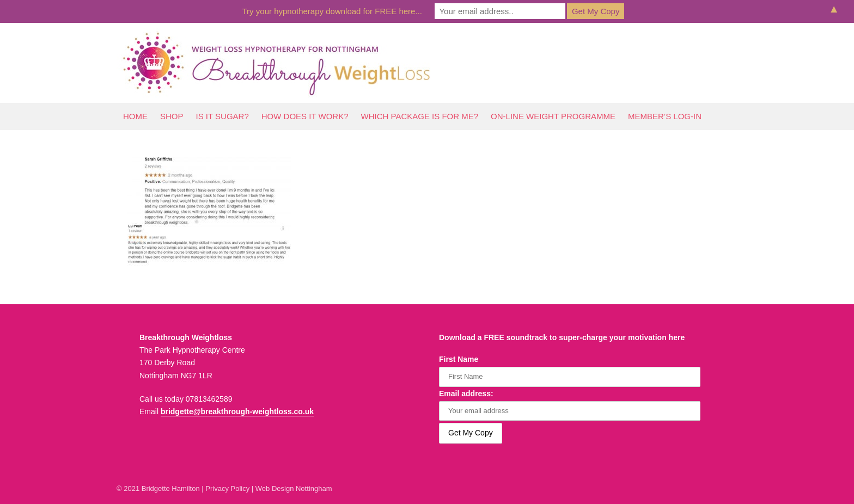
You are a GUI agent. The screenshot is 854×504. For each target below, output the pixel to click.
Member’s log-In (665, 116)
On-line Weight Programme (553, 116)
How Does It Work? (305, 116)
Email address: (466, 394)
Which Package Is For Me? (420, 116)
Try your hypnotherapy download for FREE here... (332, 11)
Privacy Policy (227, 488)
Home (135, 116)
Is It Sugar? (222, 116)
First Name (459, 359)
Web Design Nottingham (294, 488)
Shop (172, 116)
